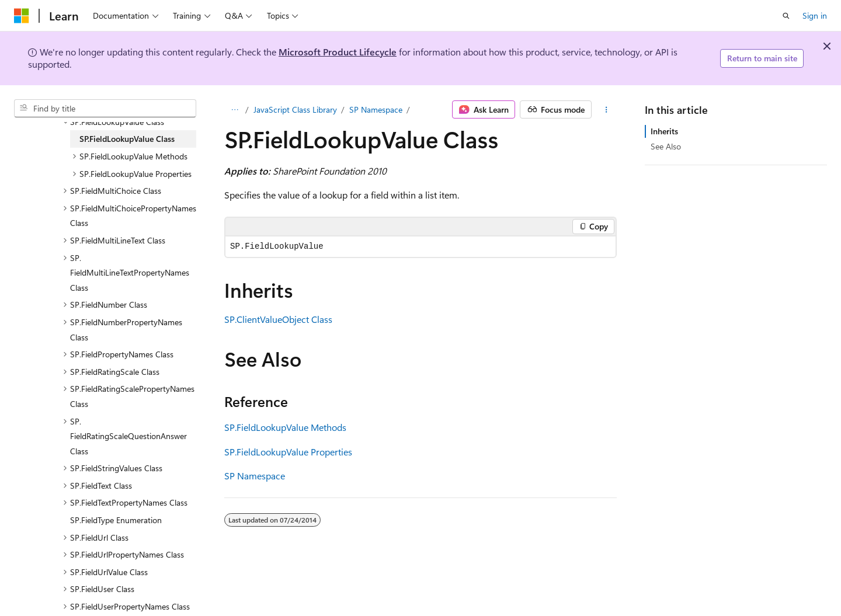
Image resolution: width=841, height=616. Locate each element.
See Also (666, 146)
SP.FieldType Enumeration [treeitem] (116, 520)
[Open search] (786, 16)
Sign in (815, 15)
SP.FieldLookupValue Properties (288, 452)
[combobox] (105, 109)
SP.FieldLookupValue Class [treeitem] (127, 139)
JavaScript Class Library (295, 109)
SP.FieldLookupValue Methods (285, 427)
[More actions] (607, 110)
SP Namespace (376, 109)
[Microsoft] (22, 16)
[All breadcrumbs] (234, 110)
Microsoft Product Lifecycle (338, 52)
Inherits (664, 131)
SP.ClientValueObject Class (278, 319)
